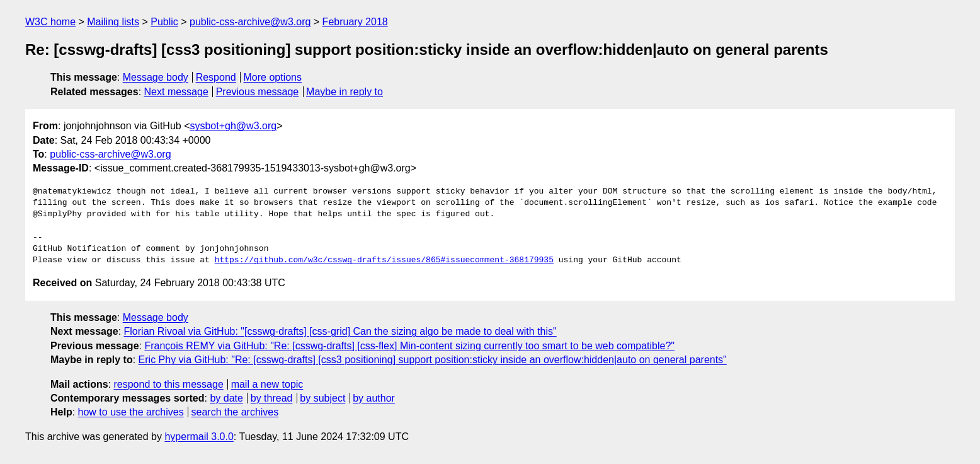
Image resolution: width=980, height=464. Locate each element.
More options (273, 77)
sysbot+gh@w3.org (233, 126)
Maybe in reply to (345, 92)
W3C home (50, 22)
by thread (272, 398)
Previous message (258, 92)
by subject (322, 398)
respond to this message (168, 384)
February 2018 (355, 22)
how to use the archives (131, 412)
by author (374, 398)
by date (226, 398)
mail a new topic (267, 384)
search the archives (235, 412)
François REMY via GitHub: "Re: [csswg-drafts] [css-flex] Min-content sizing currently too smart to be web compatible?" (409, 346)
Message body (156, 77)
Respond (216, 77)
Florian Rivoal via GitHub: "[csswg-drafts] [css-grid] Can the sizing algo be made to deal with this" (340, 331)
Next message (176, 92)
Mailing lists (113, 22)
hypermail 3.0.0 (199, 437)
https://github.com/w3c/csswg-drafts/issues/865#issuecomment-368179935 (384, 260)
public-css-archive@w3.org (250, 22)
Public (164, 22)
